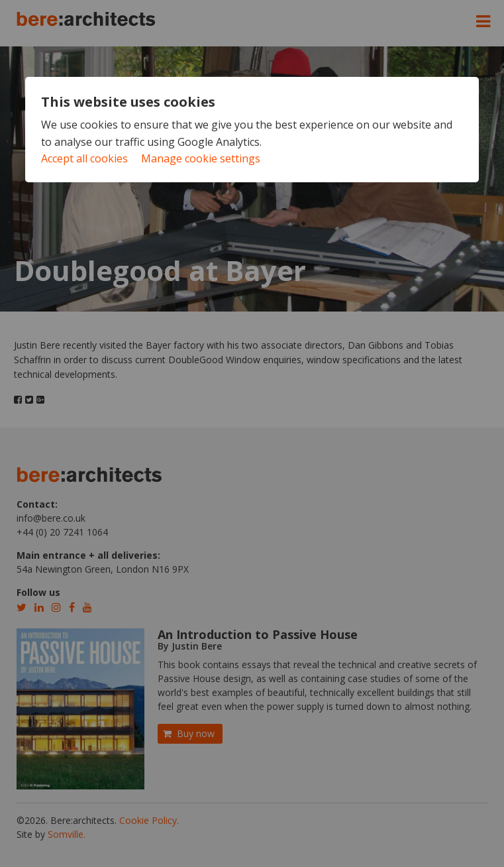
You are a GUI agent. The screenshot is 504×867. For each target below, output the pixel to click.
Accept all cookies (84, 158)
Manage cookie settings (201, 158)
